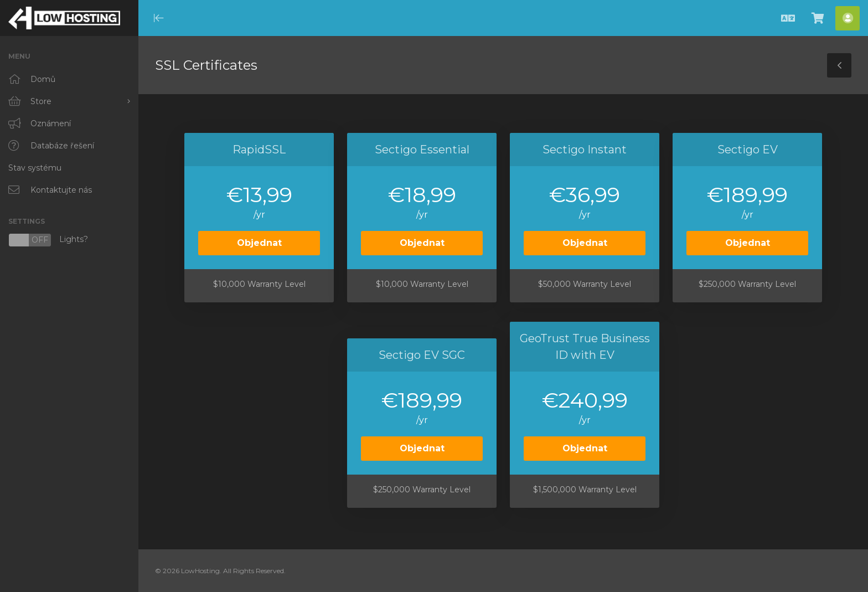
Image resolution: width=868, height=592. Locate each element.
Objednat (259, 243)
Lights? (48, 240)
